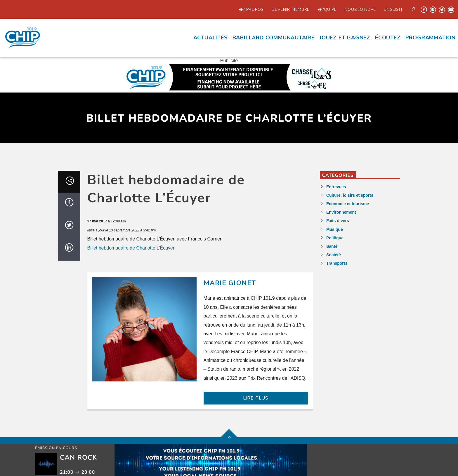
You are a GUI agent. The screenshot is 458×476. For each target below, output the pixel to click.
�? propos (251, 9)
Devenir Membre (291, 9)
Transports (337, 263)
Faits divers (338, 221)
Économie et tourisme (348, 204)
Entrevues (336, 187)
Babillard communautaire (274, 38)
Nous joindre (360, 9)
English (393, 9)
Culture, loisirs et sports (350, 195)
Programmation (431, 38)
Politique (335, 238)
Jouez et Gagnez (345, 38)
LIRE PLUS (256, 398)
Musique (335, 229)
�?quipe (327, 9)
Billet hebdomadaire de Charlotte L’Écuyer (131, 248)
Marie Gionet (230, 283)
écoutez (388, 38)
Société (334, 255)
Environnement (341, 212)
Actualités (211, 38)
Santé (332, 246)
